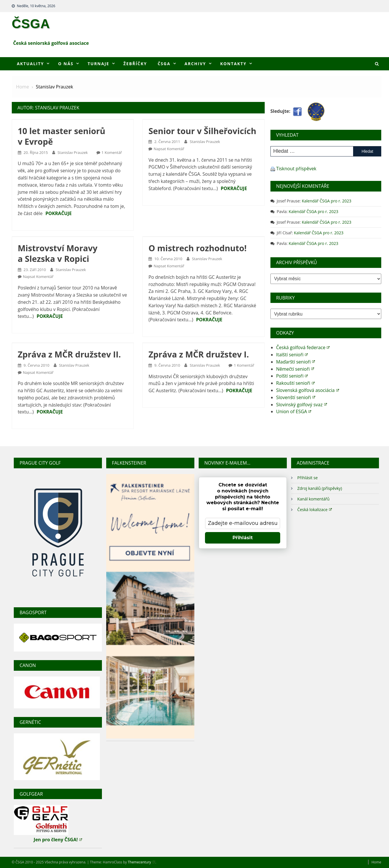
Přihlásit (243, 538)
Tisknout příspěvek (296, 169)
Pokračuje (59, 213)
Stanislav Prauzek (72, 152)
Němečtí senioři (295, 369)
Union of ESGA (294, 411)
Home (376, 862)
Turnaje (98, 64)
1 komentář (112, 152)
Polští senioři (292, 376)
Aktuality (31, 64)
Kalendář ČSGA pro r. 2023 (327, 201)
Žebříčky (135, 64)
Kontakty (233, 64)
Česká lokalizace (315, 509)
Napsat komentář (169, 149)
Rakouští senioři (295, 383)
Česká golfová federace (303, 347)
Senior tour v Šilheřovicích (202, 131)
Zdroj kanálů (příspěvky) (320, 488)
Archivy (195, 64)
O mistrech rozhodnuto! (198, 248)
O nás (66, 64)
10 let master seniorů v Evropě (62, 136)
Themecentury (142, 862)
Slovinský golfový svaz (302, 405)
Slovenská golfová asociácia (308, 390)
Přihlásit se (308, 478)
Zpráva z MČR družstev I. (199, 354)
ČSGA (31, 24)
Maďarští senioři (296, 362)
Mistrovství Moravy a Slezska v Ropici (58, 253)
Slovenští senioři (296, 397)
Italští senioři (292, 355)
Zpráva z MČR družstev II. (69, 354)
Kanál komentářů (313, 499)
